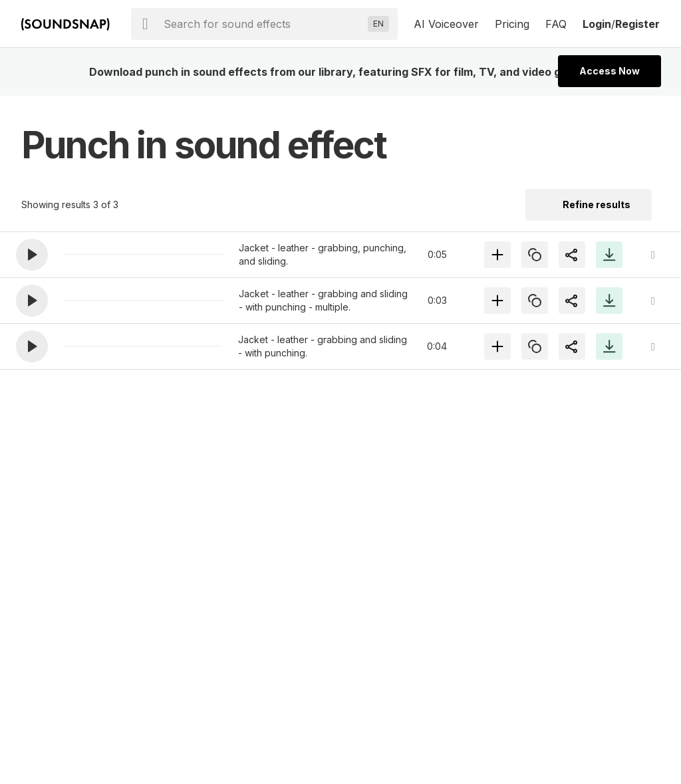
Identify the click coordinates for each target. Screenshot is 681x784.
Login (597, 24)
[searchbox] (263, 24)
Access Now (610, 71)
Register (637, 24)
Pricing (512, 24)
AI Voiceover (446, 24)
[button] (32, 255)
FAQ (556, 24)
